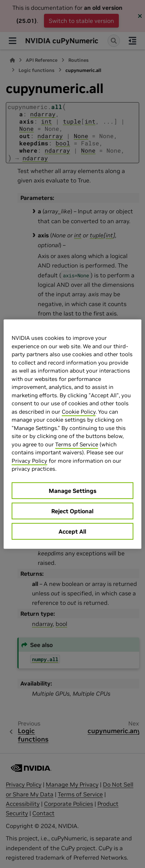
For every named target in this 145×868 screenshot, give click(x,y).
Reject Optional (72, 511)
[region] (72, 434)
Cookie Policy (79, 411)
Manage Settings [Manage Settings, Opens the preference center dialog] (72, 490)
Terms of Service (77, 444)
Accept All (72, 531)
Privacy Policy (29, 460)
